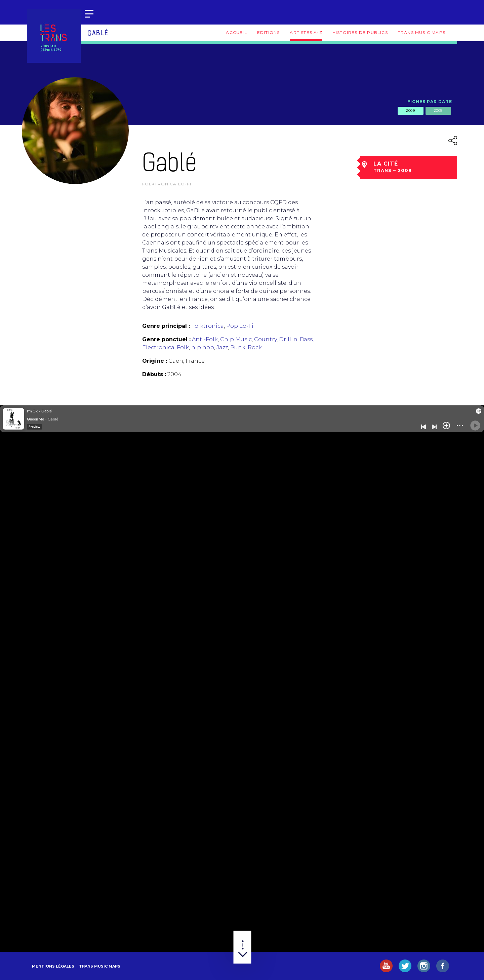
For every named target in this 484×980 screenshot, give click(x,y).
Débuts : (154, 374)
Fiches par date (430, 102)
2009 (410, 110)
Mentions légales (53, 966)
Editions (269, 32)
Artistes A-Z (306, 32)
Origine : (155, 361)
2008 (438, 110)
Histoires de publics (360, 32)
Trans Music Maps (422, 32)
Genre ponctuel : (166, 339)
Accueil (236, 32)
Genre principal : (166, 326)
